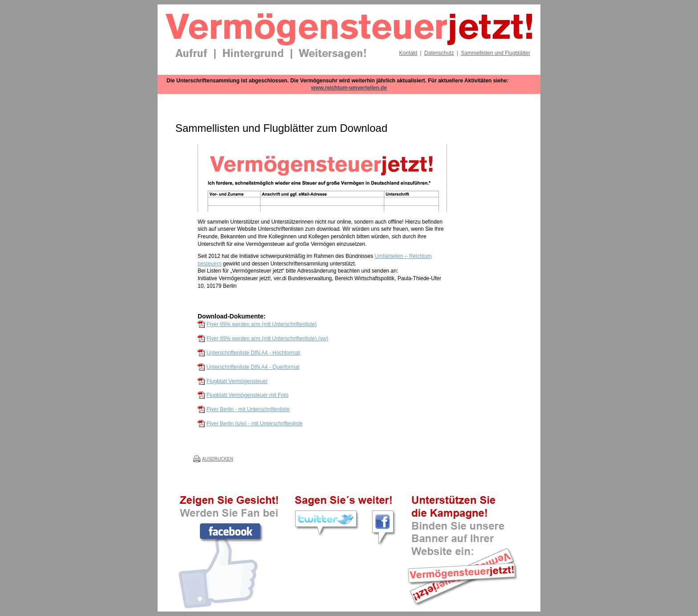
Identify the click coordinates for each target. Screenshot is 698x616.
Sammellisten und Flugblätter (496, 53)
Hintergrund (253, 54)
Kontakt (408, 53)
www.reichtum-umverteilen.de (349, 88)
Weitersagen (333, 54)
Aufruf (191, 54)
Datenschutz (439, 53)
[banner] (349, 44)
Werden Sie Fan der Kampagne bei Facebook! (231, 531)
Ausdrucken (218, 459)
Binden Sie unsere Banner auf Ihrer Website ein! (463, 574)
